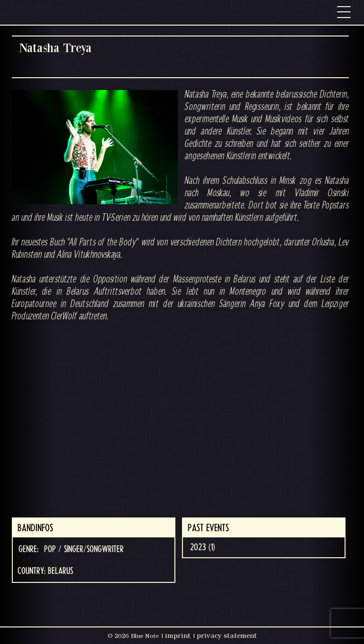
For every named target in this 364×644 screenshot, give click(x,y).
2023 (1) (203, 547)
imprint (178, 635)
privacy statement (227, 635)
